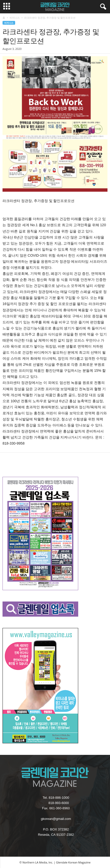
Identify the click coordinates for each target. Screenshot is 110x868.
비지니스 (15, 18)
